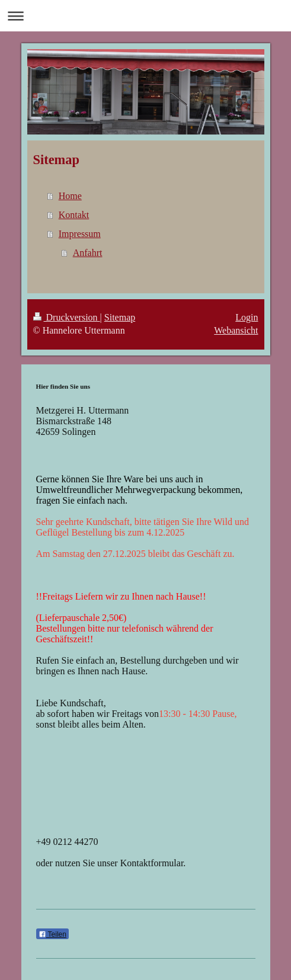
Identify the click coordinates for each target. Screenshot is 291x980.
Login (247, 317)
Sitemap (120, 317)
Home (70, 196)
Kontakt (74, 215)
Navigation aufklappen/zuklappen (145, 16)
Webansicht (236, 330)
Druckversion (67, 317)
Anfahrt (88, 253)
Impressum (80, 234)
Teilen (52, 934)
